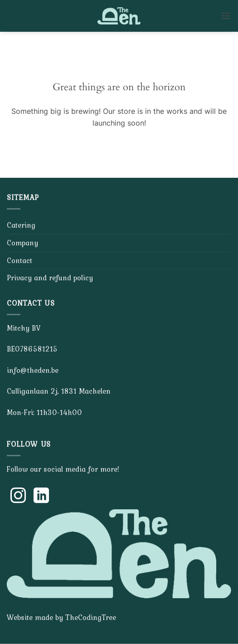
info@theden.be (33, 370)
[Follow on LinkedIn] (41, 497)
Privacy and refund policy (50, 278)
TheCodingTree (91, 617)
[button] (226, 16)
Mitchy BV (24, 328)
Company (22, 243)
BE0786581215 (32, 349)
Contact (19, 260)
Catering (21, 225)
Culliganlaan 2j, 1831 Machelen (59, 391)
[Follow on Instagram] (18, 497)
